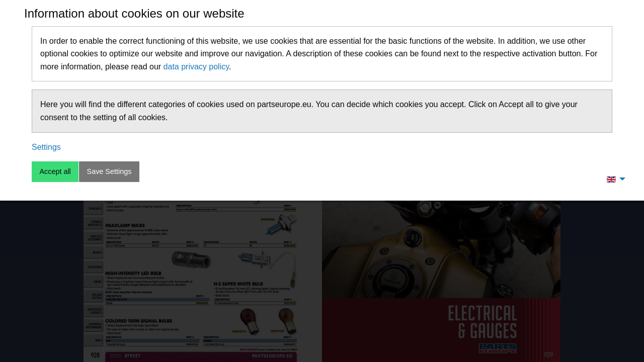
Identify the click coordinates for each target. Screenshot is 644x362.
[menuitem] (613, 179)
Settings (46, 147)
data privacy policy (196, 67)
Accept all (55, 171)
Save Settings (109, 171)
